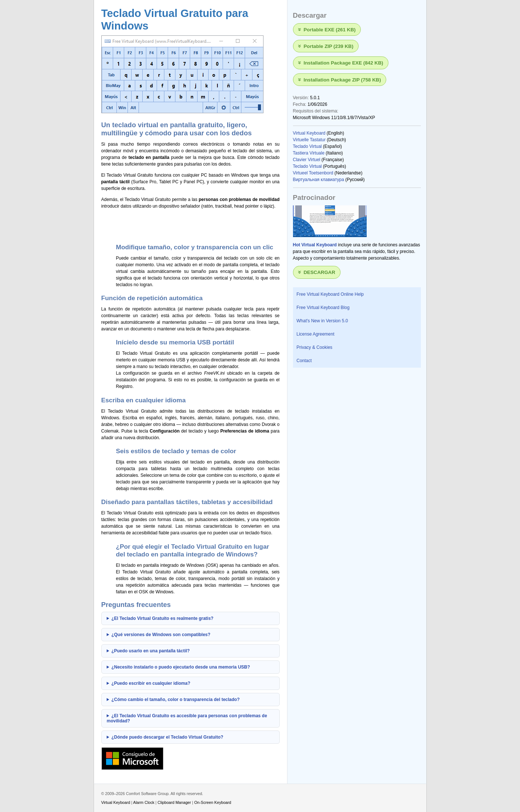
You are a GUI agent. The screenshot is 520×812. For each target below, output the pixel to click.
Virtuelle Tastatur (309, 140)
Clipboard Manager (175, 802)
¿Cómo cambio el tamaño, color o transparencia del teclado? (175, 700)
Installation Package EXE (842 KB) (343, 63)
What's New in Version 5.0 (322, 321)
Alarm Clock (144, 802)
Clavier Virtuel (307, 160)
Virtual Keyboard (309, 133)
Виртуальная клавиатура (319, 180)
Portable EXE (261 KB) (330, 29)
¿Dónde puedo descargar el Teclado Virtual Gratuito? (167, 737)
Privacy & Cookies (315, 347)
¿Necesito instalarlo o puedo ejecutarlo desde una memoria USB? (181, 667)
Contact (304, 361)
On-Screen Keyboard (213, 802)
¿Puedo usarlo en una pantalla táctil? (151, 651)
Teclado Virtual (308, 146)
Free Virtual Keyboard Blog (323, 308)
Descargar (320, 272)
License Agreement (316, 334)
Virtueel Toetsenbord (313, 173)
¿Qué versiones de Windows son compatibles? (161, 635)
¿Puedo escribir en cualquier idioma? (151, 683)
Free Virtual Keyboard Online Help (330, 294)
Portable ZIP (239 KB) (329, 46)
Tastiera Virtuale (309, 153)
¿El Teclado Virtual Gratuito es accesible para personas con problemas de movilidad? (187, 718)
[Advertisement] (188, 225)
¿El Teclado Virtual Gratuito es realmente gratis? (162, 618)
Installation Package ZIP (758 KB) (342, 79)
